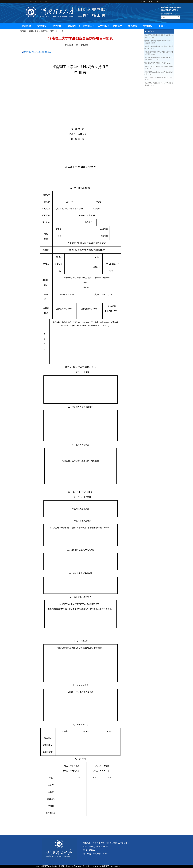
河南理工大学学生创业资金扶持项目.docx (37, 52)
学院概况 (42, 26)
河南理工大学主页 (166, 14)
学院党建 (57, 26)
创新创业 (87, 26)
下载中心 (163, 26)
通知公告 (72, 26)
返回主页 (158, 2)
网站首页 (27, 26)
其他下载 (54, 31)
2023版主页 (34, 31)
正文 (62, 31)
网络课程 (117, 26)
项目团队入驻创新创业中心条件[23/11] (158, 63)
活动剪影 (148, 26)
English (176, 14)
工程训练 (102, 26)
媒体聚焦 (133, 26)
